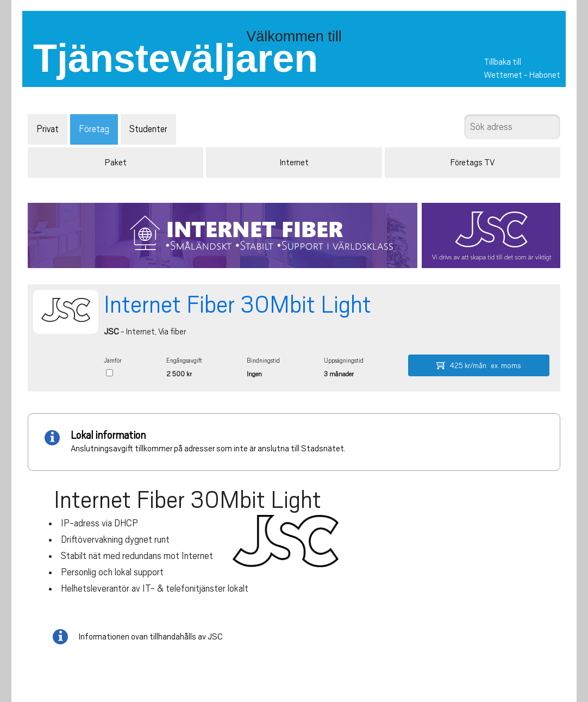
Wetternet (503, 75)
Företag (94, 129)
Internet (294, 163)
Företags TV (473, 163)
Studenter (148, 129)
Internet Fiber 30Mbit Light (237, 305)
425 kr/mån (479, 365)
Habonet (545, 75)
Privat (48, 129)
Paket (116, 163)
